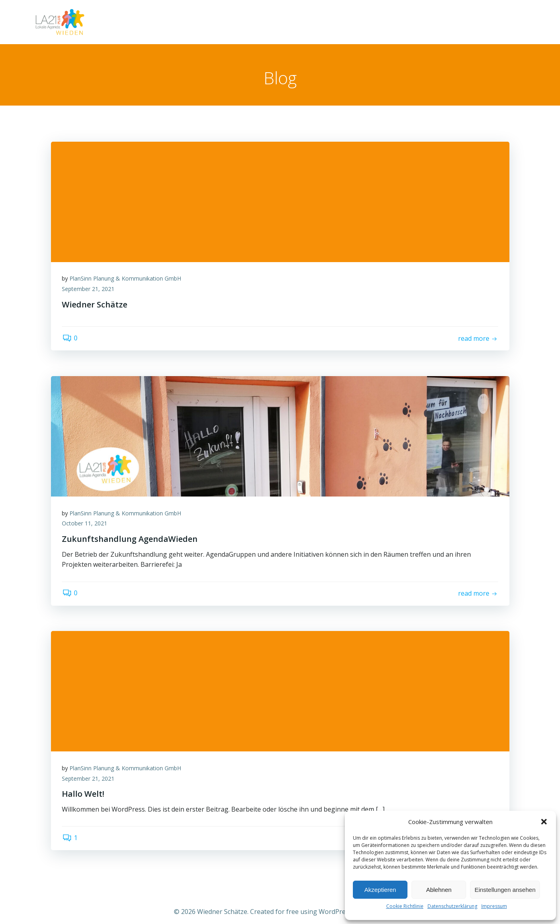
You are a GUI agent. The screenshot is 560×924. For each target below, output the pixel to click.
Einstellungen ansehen (505, 890)
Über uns (506, 22)
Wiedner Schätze (450, 22)
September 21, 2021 (89, 290)
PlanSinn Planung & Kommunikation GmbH (126, 280)
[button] (544, 822)
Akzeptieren (380, 890)
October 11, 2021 (86, 525)
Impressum (494, 906)
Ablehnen (439, 890)
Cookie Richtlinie (405, 906)
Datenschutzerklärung (452, 906)
